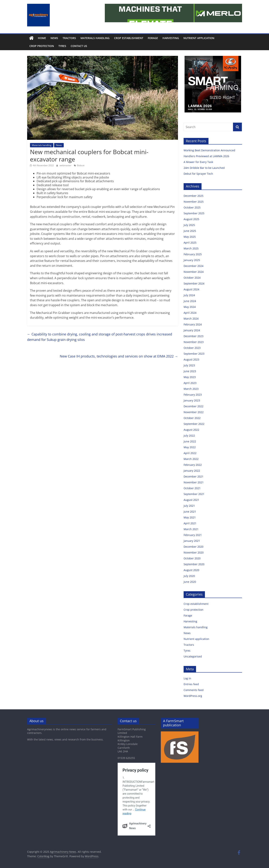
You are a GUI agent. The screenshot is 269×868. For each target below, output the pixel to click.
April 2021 (190, 523)
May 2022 (190, 447)
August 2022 (191, 430)
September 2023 (194, 354)
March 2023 (191, 389)
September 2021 (194, 494)
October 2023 (192, 348)
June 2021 (190, 512)
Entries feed (191, 684)
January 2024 (192, 330)
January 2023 (192, 400)
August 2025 (191, 219)
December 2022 (194, 406)
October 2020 (192, 558)
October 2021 (192, 488)
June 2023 (190, 371)
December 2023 (194, 336)
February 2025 (193, 254)
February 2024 (193, 324)
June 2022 (190, 441)
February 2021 (193, 535)
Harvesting (171, 38)
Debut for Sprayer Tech (198, 174)
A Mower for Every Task (198, 162)
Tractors (69, 38)
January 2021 (192, 541)
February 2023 (193, 395)
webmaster (66, 165)
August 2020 (191, 570)
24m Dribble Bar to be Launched (204, 168)
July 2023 (189, 365)
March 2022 (191, 459)
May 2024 (190, 307)
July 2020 (189, 576)
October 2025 (192, 207)
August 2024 (191, 289)
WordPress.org (193, 696)
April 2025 (190, 243)
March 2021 (191, 529)
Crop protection (42, 46)
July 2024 (189, 295)
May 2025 (190, 237)
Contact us (79, 46)
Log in (187, 678)
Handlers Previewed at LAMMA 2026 (206, 156)
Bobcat (81, 165)
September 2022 (194, 424)
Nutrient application (199, 38)
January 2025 (192, 260)
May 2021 (190, 517)
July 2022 (189, 436)
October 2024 (192, 278)
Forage (153, 38)
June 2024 (190, 301)
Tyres (62, 46)
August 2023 (191, 359)
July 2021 (189, 506)
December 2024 (194, 266)
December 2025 (194, 196)
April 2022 (190, 453)
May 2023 (190, 377)
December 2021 (194, 476)
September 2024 (194, 283)
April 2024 (190, 313)
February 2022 (193, 465)
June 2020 (190, 582)
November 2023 (194, 342)
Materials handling (95, 38)
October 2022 (192, 418)
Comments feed (194, 690)
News (54, 38)
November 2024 (194, 272)
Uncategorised (193, 656)
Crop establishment (129, 38)
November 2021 (194, 482)
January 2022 (192, 471)
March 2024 (191, 319)
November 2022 (194, 412)
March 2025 (191, 248)
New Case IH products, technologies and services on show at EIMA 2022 (119, 356)
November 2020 (194, 552)
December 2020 (194, 547)
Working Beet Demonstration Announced (209, 150)
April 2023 (190, 383)
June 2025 (190, 231)
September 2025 (194, 213)
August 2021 (191, 500)
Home (42, 38)
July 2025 (189, 225)
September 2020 (194, 564)
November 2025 (194, 202)
